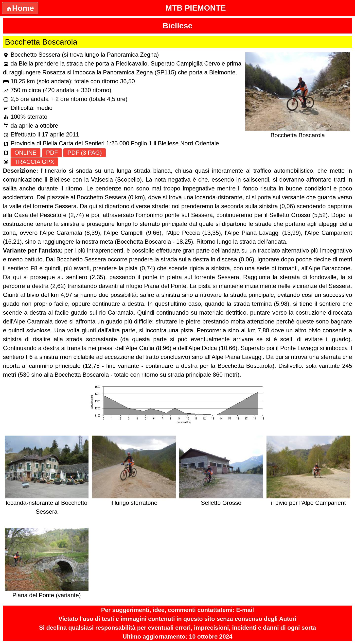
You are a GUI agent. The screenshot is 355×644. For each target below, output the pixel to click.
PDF (52, 153)
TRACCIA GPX (34, 162)
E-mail (245, 610)
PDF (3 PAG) (85, 153)
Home (20, 8)
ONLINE (26, 153)
